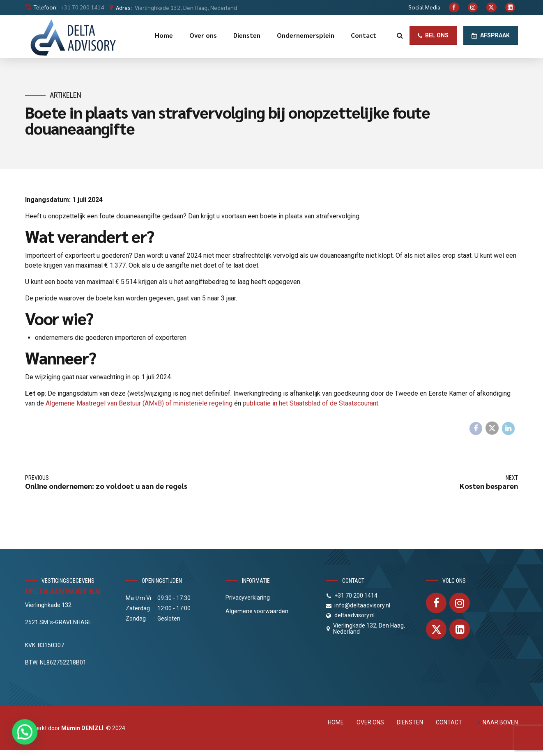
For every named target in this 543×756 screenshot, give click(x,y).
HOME (336, 722)
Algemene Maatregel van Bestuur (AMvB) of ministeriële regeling (139, 403)
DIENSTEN (410, 722)
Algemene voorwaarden (257, 611)
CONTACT (449, 722)
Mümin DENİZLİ (82, 728)
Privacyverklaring (248, 598)
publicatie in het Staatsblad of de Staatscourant (311, 403)
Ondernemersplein (306, 35)
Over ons (203, 35)
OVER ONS (370, 722)
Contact (364, 35)
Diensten (247, 35)
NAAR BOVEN (500, 722)
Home (164, 35)
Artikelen (66, 95)
